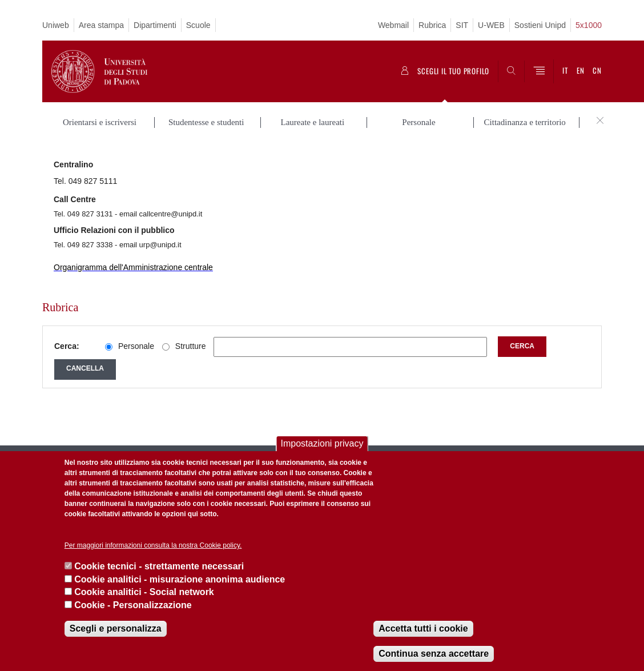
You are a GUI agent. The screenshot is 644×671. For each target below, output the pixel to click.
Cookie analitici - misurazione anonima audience (180, 579)
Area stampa (101, 25)
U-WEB (491, 25)
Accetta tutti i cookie (423, 628)
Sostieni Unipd (540, 25)
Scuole (198, 25)
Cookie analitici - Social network (144, 592)
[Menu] (539, 71)
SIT (462, 25)
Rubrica (432, 25)
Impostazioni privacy (322, 443)
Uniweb (56, 25)
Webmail (393, 25)
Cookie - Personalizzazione (133, 605)
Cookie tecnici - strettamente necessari (159, 566)
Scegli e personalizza (116, 628)
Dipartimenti (155, 25)
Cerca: (67, 346)
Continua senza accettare (434, 654)
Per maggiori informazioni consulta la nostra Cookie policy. (153, 545)
